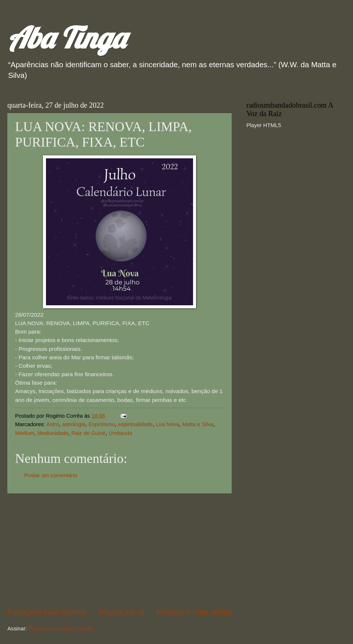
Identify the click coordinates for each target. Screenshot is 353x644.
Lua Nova (167, 424)
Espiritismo (102, 424)
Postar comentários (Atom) (60, 629)
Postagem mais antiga (194, 612)
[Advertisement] (120, 550)
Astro (53, 424)
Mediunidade (53, 433)
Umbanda (121, 433)
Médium (25, 433)
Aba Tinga (66, 37)
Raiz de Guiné (88, 433)
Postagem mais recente (47, 612)
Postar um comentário (51, 475)
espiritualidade (136, 424)
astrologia (74, 424)
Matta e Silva (198, 424)
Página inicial (122, 612)
